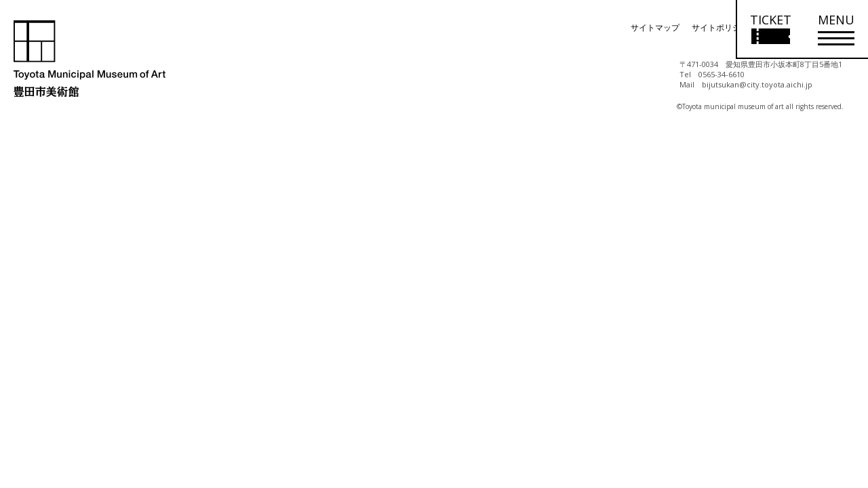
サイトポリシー (720, 27)
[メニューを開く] (836, 29)
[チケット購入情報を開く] (770, 29)
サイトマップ (655, 27)
